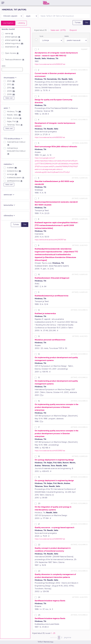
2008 (11, 94)
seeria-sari (9, 195)
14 (39, 354)
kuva (41, 36)
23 (39, 571)
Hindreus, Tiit (14, 112)
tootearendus (14, 171)
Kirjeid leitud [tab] (40, 30)
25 (39, 615)
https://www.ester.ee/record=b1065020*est (50, 64)
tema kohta (9, 205)
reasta (66, 36)
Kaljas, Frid (13, 122)
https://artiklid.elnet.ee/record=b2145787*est (50, 240)
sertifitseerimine (15, 181)
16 (39, 401)
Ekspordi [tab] (73, 30)
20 (39, 504)
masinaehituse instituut (16, 143)
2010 (11, 88)
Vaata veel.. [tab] (58, 30)
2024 (11, 81)
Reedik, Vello (14, 115)
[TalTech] (46, 3)
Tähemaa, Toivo (15, 125)
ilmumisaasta (10, 78)
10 (39, 275)
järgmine (68, 638)
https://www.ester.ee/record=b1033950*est (50, 451)
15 (39, 378)
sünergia (12, 174)
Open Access (12, 53)
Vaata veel (9, 98)
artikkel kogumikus (14, 44)
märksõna (9, 164)
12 (39, 310)
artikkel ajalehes (13, 40)
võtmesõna (9, 216)
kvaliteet (12, 168)
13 (39, 336)
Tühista (78, 23)
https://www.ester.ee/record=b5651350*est (50, 137)
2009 (11, 91)
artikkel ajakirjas (13, 37)
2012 (11, 85)
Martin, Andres (14, 118)
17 (39, 427)
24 (39, 597)
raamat (9, 34)
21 (39, 524)
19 (39, 477)
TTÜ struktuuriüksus (13, 139)
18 (39, 456)
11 (39, 292)
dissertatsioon (12, 47)
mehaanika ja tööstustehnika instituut (16, 151)
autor (7, 108)
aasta (3, 66)
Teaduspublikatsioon (15, 60)
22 (39, 545)
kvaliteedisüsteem (16, 178)
